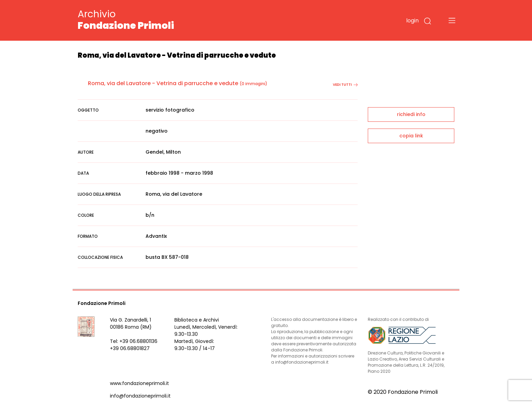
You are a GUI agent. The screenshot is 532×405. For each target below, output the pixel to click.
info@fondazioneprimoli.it (140, 396)
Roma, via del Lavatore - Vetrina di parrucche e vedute (163, 83)
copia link (411, 136)
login (412, 21)
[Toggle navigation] (452, 20)
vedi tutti (345, 85)
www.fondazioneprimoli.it (139, 383)
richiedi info (411, 114)
